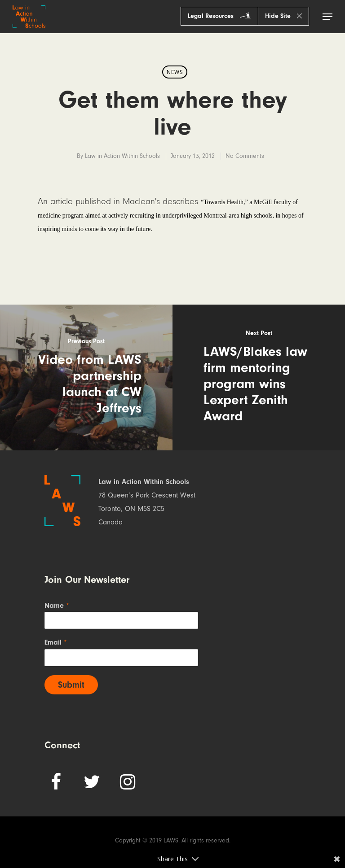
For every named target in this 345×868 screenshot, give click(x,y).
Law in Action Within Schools (122, 156)
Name (57, 606)
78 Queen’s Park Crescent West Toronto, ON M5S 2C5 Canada (147, 509)
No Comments (245, 156)
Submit (71, 685)
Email (56, 642)
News (175, 72)
